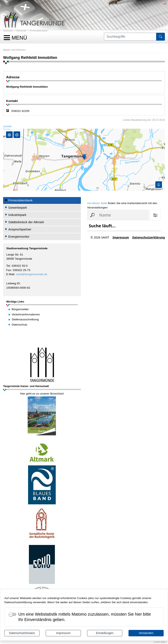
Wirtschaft (21, 31)
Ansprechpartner (20, 229)
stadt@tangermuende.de (32, 274)
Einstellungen (105, 633)
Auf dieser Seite (97, 203)
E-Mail (10, 274)
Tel (8, 266)
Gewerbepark (18, 208)
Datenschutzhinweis (22, 633)
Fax (9, 270)
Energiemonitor (19, 237)
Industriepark (17, 215)
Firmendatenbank (39, 31)
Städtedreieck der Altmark (26, 222)
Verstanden (146, 633)
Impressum (63, 633)
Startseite (8, 31)
